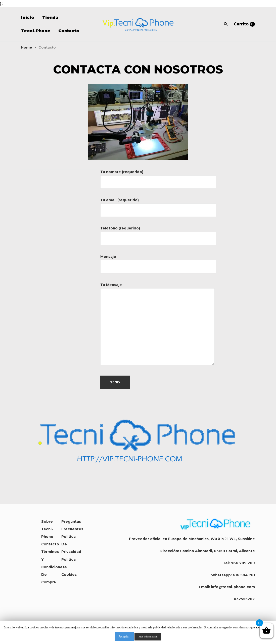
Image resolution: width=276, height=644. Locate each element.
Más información (148, 636)
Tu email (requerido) (158, 205)
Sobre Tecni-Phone (47, 529)
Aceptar (124, 636)
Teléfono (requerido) (158, 233)
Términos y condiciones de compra (53, 567)
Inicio (28, 17)
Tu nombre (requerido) (158, 177)
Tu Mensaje (157, 324)
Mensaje (158, 262)
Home (27, 47)
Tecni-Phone (36, 31)
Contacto (69, 31)
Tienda (50, 17)
